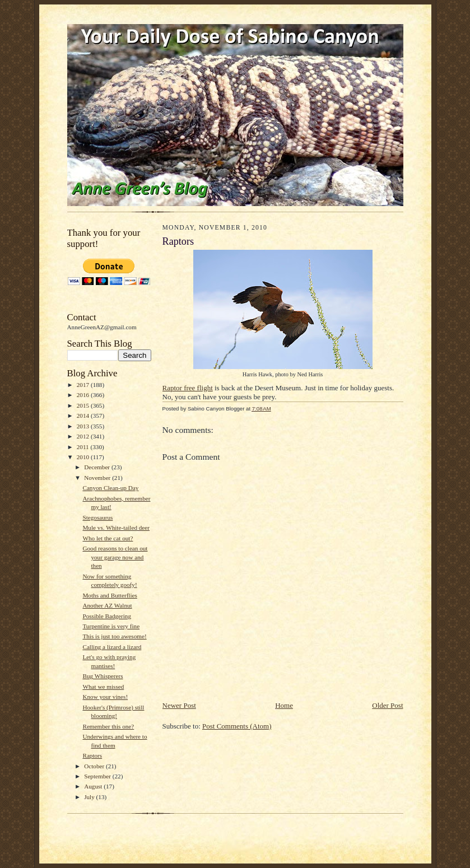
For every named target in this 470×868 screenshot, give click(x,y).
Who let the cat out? (108, 538)
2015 (84, 405)
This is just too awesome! (114, 636)
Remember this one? (108, 726)
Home (284, 705)
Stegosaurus (97, 517)
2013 (84, 426)
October (95, 766)
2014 (84, 416)
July (90, 797)
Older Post (387, 705)
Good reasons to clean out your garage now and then (115, 557)
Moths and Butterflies (110, 595)
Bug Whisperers (103, 676)
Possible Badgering (107, 616)
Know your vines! (105, 697)
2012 (84, 436)
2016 (84, 395)
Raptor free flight (188, 388)
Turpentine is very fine (111, 626)
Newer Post (179, 705)
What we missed (103, 687)
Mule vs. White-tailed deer (116, 528)
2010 (84, 457)
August (94, 786)
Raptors (92, 755)
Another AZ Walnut (107, 605)
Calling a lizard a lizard (112, 647)
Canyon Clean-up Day (110, 488)
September (98, 776)
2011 (84, 447)
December (98, 467)
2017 (84, 385)
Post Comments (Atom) (237, 726)
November (98, 478)
